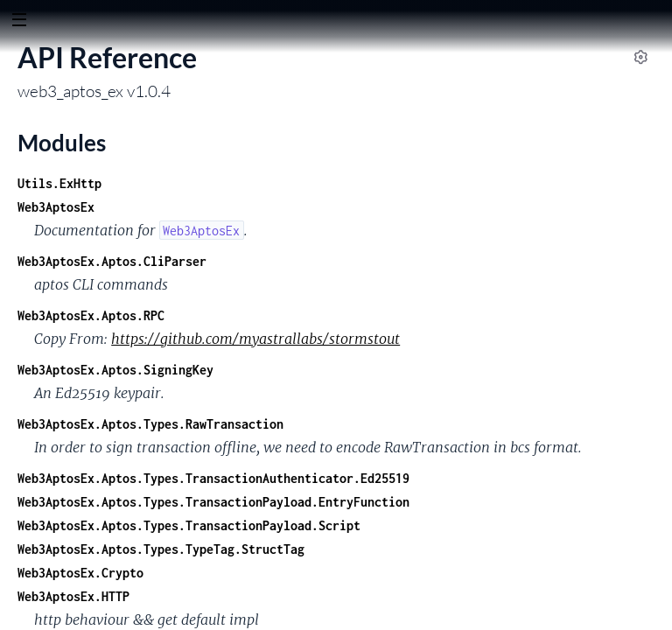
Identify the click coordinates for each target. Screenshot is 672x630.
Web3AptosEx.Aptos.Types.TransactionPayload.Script (189, 525)
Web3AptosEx (56, 207)
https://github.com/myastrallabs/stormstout (255, 339)
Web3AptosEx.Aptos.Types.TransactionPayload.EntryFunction (213, 502)
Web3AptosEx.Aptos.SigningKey (115, 370)
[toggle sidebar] (19, 22)
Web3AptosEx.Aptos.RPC (91, 315)
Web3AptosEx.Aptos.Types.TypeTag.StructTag (161, 549)
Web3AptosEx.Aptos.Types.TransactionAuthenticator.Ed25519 (213, 478)
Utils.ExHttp (59, 183)
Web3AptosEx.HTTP (73, 596)
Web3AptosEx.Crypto (80, 573)
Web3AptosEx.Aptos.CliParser (112, 261)
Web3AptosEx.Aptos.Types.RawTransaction (150, 424)
